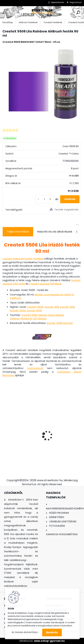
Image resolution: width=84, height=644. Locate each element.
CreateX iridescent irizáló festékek (23, 259)
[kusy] (44, 199)
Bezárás (52, 632)
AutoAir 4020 (18, 311)
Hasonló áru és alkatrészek (58, 232)
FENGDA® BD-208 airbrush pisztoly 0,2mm (62, 429)
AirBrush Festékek (28, 22)
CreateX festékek (53, 22)
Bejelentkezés (58, 2)
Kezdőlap (8, 22)
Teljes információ (18, 232)
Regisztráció (76, 2)
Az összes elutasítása (25, 632)
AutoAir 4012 (67, 307)
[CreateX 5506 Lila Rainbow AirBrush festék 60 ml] (42, 86)
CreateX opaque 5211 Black (45, 284)
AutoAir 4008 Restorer (60, 323)
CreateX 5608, (35, 307)
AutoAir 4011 (52, 307)
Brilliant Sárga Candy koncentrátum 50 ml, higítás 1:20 (19, 429)
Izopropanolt (35, 368)
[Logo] (42, 13)
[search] (78, 12)
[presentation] (4, 430)
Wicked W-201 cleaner (33, 319)
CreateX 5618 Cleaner (34, 315)
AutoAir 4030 (34, 311)
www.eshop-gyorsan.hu (49, 641)
